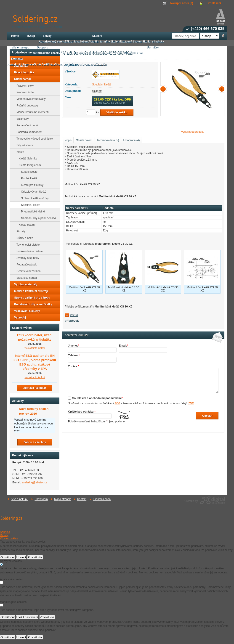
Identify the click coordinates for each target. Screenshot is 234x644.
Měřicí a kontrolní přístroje (30, 291)
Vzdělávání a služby (26, 311)
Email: (124, 346)
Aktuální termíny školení (104, 42)
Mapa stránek (62, 499)
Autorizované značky (47, 53)
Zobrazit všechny (35, 442)
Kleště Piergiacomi (29, 165)
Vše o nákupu (20, 499)
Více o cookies (9, 538)
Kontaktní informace (21, 64)
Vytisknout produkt (192, 132)
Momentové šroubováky (30, 99)
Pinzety (20, 231)
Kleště (19, 152)
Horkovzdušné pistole (28, 251)
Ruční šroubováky (26, 106)
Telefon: (74, 355)
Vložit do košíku (117, 112)
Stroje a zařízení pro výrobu (31, 298)
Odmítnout (8, 557)
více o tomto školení (35, 348)
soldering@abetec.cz (35, 482)
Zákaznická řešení (77, 42)
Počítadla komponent (28, 132)
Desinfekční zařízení (28, 271)
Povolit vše (35, 557)
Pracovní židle (24, 92)
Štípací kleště (28, 172)
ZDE (117, 403)
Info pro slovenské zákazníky (88, 64)
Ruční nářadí (21, 79)
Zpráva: (74, 366)
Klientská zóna (102, 499)
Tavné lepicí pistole (27, 245)
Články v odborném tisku (76, 53)
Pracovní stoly (24, 86)
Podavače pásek (25, 265)
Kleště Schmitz (26, 159)
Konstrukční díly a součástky (32, 304)
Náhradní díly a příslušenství (37, 218)
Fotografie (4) (131, 140)
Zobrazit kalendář (35, 388)
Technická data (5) (108, 140)
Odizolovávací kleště (32, 192)
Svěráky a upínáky (26, 258)
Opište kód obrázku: (82, 412)
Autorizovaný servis (52, 42)
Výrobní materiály (24, 284)
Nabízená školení (131, 42)
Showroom (41, 499)
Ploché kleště (28, 178)
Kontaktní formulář (76, 335)
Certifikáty (48, 64)
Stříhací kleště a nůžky (33, 198)
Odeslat (207, 416)
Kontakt (82, 499)
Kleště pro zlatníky (31, 185)
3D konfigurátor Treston (108, 53)
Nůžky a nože (23, 238)
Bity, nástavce (24, 145)
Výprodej (19, 318)
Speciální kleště (102, 85)
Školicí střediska (153, 42)
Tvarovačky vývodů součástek (33, 139)
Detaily (4, 535)
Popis (68, 140)
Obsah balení (84, 140)
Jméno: (73, 346)
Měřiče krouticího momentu (32, 112)
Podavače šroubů (26, 125)
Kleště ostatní (26, 225)
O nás (38, 64)
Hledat (223, 36)
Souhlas (5, 532)
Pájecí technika (23, 72)
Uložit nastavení (27, 617)
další (221, 89)
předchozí (164, 89)
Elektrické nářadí (25, 278)
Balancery (21, 119)
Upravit (21, 557)
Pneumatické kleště (32, 212)
